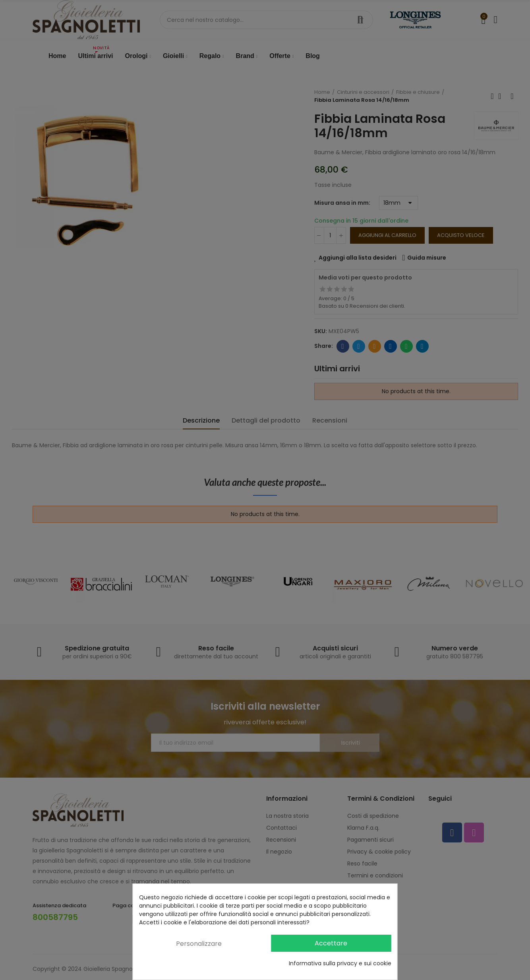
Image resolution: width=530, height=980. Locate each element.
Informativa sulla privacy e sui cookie (340, 963)
